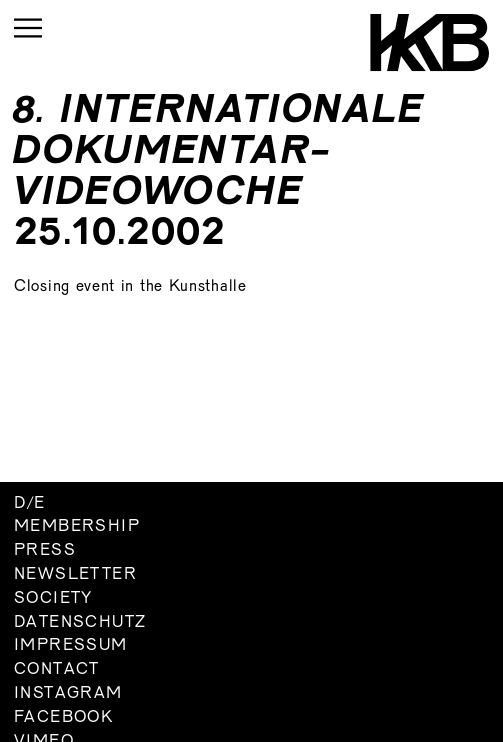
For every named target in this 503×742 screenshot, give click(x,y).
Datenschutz (80, 623)
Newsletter (75, 575)
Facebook (63, 718)
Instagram (68, 694)
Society (53, 599)
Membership (77, 527)
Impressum (71, 646)
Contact (57, 670)
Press (45, 551)
